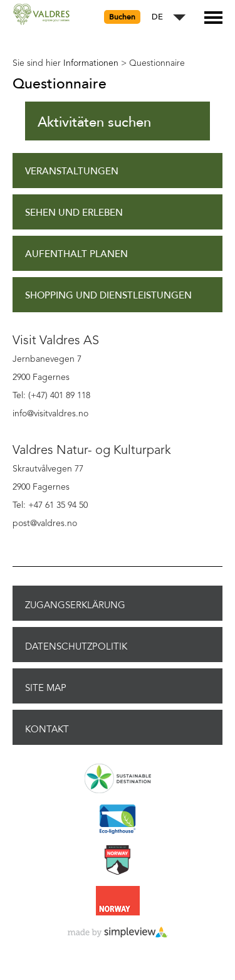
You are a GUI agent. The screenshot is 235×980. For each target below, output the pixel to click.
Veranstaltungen (72, 171)
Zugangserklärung (75, 605)
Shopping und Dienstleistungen (108, 296)
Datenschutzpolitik (76, 646)
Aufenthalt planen (76, 254)
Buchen (122, 17)
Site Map (46, 688)
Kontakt (47, 729)
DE (157, 17)
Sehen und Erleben (74, 213)
